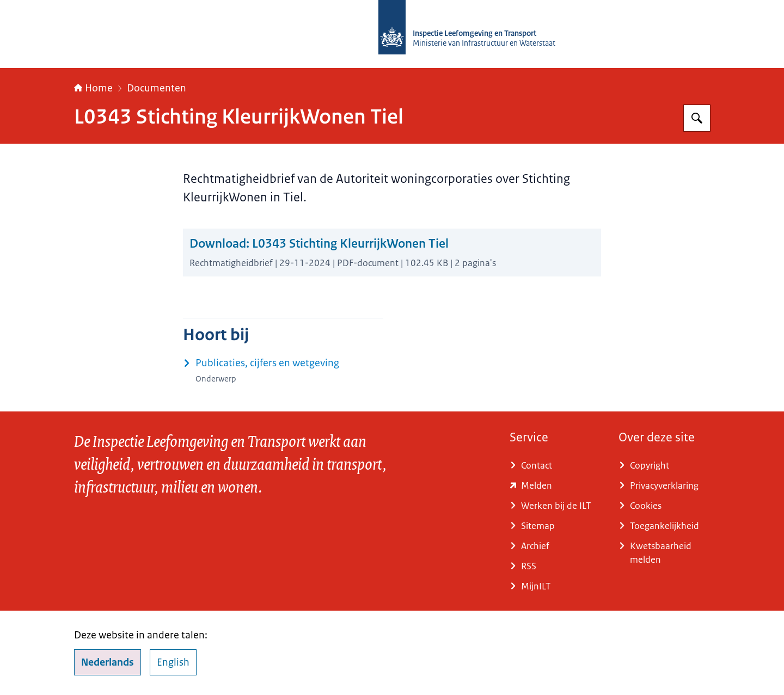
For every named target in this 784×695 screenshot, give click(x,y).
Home (93, 88)
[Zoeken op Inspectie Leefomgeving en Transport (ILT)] (697, 118)
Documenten (157, 88)
